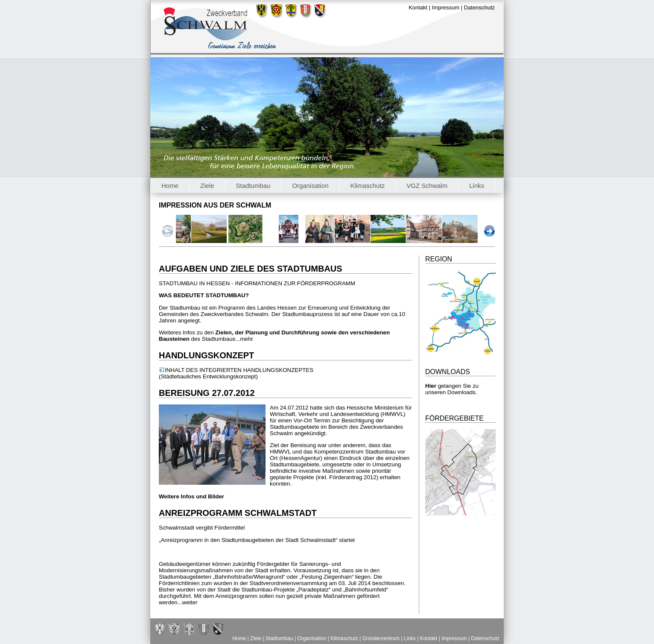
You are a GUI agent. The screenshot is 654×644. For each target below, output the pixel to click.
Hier (431, 386)
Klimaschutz (367, 186)
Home (170, 186)
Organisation (310, 186)
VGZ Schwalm (427, 186)
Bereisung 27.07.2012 (207, 393)
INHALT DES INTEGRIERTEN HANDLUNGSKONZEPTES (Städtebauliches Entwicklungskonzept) (236, 373)
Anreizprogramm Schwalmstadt (238, 513)
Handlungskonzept (206, 355)
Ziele (207, 186)
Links (477, 186)
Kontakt (418, 7)
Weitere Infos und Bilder (191, 496)
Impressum (446, 7)
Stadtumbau (253, 186)
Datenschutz (479, 7)
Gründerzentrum (381, 638)
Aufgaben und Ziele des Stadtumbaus (251, 269)
